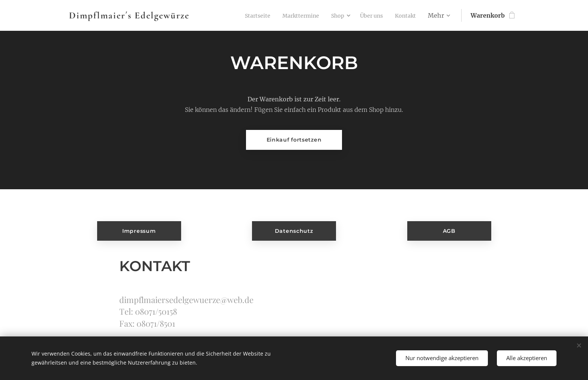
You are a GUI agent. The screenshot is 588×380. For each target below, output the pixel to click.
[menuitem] (242, 15)
